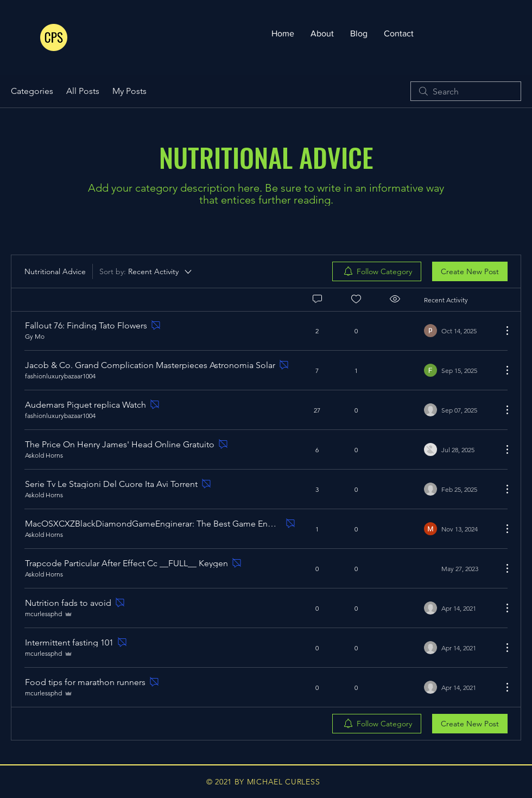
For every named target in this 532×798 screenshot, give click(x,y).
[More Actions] (502, 331)
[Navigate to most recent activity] (459, 331)
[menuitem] (377, 271)
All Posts (83, 91)
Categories (32, 91)
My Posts (129, 91)
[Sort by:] (146, 271)
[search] (466, 91)
